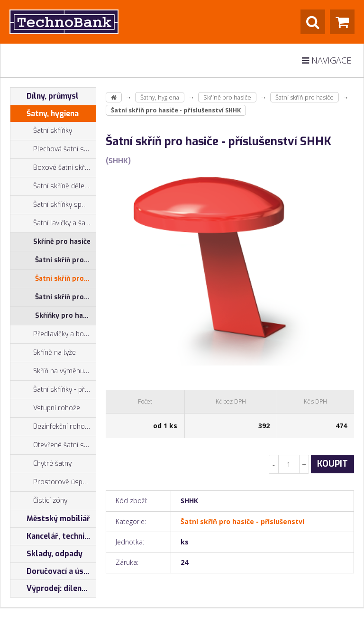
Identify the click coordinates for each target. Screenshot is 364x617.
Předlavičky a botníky (53, 334)
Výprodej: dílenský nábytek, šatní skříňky (53, 589)
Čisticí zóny (39, 501)
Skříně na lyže (43, 353)
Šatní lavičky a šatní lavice (53, 223)
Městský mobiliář (50, 519)
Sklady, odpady (46, 554)
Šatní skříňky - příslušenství (53, 390)
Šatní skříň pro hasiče (65, 260)
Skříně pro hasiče (50, 242)
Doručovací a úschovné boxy (53, 571)
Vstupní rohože (45, 408)
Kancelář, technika (52, 536)
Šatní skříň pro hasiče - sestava (65, 297)
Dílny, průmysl (45, 96)
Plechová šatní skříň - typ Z (53, 149)
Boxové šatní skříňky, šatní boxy (53, 168)
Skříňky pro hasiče (65, 316)
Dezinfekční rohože (51, 427)
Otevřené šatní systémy (53, 445)
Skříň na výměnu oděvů (53, 371)
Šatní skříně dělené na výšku (53, 186)
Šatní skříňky (41, 131)
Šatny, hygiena (45, 114)
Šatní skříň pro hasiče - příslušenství (65, 279)
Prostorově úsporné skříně (53, 482)
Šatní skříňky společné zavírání (53, 205)
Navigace (327, 60)
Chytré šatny (52, 464)
